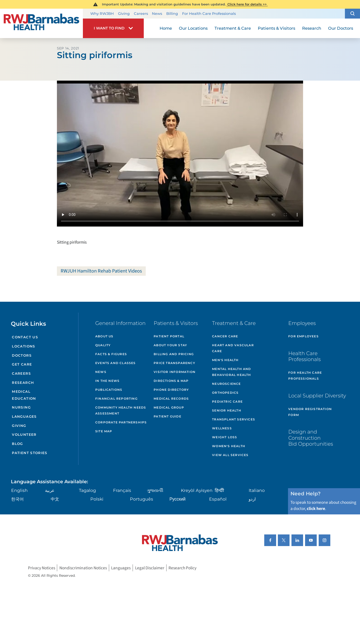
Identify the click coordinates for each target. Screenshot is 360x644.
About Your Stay (170, 345)
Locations (24, 346)
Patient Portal (169, 336)
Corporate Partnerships (121, 422)
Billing (172, 14)
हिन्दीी (219, 490)
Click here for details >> (247, 4)
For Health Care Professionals (209, 14)
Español (218, 499)
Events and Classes (116, 363)
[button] (352, 14)
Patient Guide (168, 416)
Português (142, 499)
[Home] (41, 23)
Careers (141, 14)
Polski (97, 499)
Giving (124, 14)
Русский (178, 499)
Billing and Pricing (174, 354)
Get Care (22, 364)
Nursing (21, 407)
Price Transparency (174, 363)
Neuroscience (226, 384)
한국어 (17, 499)
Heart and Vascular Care (233, 348)
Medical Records (171, 399)
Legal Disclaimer (150, 568)
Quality (103, 345)
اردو (252, 499)
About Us (104, 336)
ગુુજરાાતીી (155, 490)
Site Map (104, 431)
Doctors (22, 355)
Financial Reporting (116, 399)
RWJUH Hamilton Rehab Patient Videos (101, 271)
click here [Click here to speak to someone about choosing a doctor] (316, 509)
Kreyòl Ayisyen (197, 490)
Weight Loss (225, 437)
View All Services (230, 455)
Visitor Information (175, 372)
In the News (107, 381)
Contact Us (25, 337)
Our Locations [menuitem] (193, 28)
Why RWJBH (102, 14)
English (19, 490)
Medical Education (24, 395)
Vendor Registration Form (310, 412)
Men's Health (225, 360)
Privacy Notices (42, 568)
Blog (17, 444)
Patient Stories (30, 453)
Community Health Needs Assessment (121, 410)
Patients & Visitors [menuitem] (276, 28)
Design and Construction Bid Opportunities (311, 438)
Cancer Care (225, 336)
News (157, 14)
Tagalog (87, 490)
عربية (50, 490)
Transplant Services (234, 419)
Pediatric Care (227, 402)
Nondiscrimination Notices (83, 568)
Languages (24, 416)
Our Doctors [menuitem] (341, 28)
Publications (109, 390)
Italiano (257, 490)
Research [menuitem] (312, 28)
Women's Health (229, 446)
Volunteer (24, 435)
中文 (55, 499)
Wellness (222, 428)
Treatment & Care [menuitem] (233, 28)
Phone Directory (171, 390)
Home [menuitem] (166, 28)
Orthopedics (225, 393)
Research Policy (182, 568)
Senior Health (227, 410)
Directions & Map (171, 381)
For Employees (303, 336)
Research (23, 383)
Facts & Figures (111, 354)
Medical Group (169, 407)
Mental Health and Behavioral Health (231, 372)
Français (122, 490)
